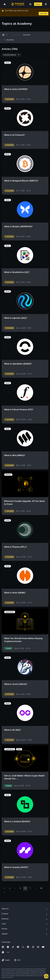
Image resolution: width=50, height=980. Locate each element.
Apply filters (16, 35)
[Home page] (18, 4)
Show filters (9, 40)
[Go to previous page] (4, 888)
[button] (46, 4)
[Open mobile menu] (46, 4)
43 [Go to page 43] (41, 888)
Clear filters (27, 35)
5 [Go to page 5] (20, 888)
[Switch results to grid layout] (3, 35)
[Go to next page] (4, 893)
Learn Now (44, 14)
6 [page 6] (25, 888)
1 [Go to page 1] (10, 888)
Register (38, 4)
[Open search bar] (30, 4)
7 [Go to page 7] (30, 888)
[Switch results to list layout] (7, 35)
